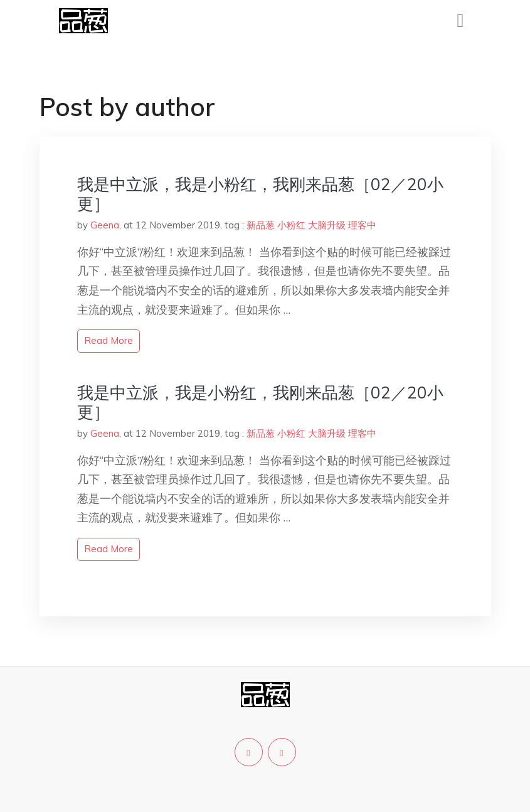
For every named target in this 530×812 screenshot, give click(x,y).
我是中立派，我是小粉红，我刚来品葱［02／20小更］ (260, 194)
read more (109, 340)
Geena (105, 225)
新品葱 (261, 225)
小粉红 (291, 225)
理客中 (362, 225)
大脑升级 (327, 225)
